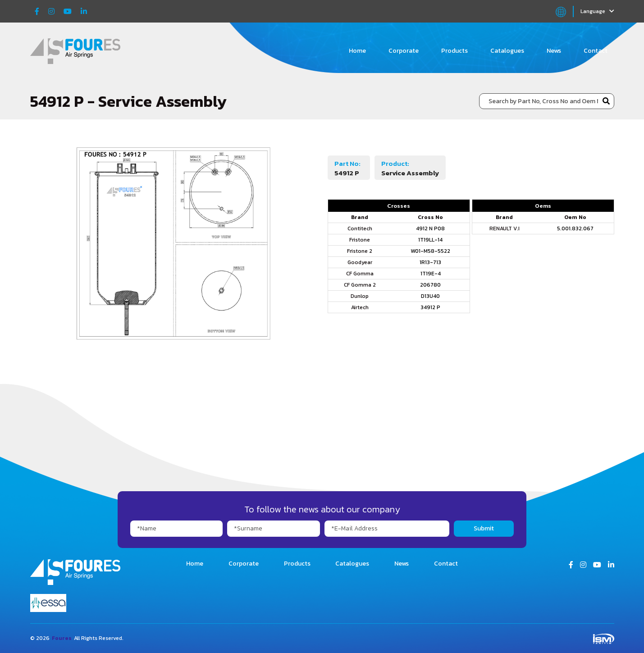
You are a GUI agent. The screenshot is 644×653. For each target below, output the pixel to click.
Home (357, 51)
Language (597, 11)
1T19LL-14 (430, 240)
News (554, 51)
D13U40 (430, 296)
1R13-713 (430, 262)
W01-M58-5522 (430, 251)
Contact (596, 51)
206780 (430, 285)
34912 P (430, 307)
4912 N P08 (430, 228)
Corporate (404, 51)
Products (454, 51)
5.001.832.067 (575, 228)
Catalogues (507, 51)
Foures (62, 638)
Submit (484, 528)
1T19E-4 (431, 274)
